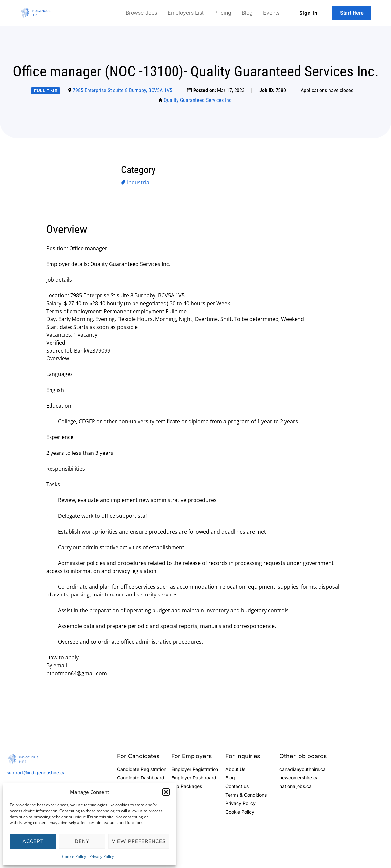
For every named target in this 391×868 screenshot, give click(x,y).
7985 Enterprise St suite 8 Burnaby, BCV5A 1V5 (123, 90)
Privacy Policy (102, 856)
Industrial (139, 182)
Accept (33, 841)
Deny (82, 841)
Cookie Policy (74, 856)
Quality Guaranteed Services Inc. (198, 100)
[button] (166, 792)
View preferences (139, 841)
